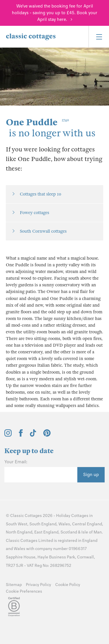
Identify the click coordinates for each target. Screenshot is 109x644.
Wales (64, 524)
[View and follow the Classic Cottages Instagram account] (8, 435)
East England (46, 532)
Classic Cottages (26, 516)
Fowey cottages (34, 213)
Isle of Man (92, 532)
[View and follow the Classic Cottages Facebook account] (21, 435)
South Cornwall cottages (43, 231)
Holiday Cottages (72, 516)
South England (43, 524)
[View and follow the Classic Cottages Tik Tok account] (33, 435)
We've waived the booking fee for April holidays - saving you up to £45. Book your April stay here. (55, 13)
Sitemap (14, 585)
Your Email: (16, 462)
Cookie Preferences (24, 591)
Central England (87, 524)
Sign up (91, 475)
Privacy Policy (39, 585)
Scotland (69, 532)
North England (19, 532)
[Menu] (99, 37)
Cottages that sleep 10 (41, 194)
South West (17, 524)
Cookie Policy (68, 585)
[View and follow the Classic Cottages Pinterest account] (47, 435)
